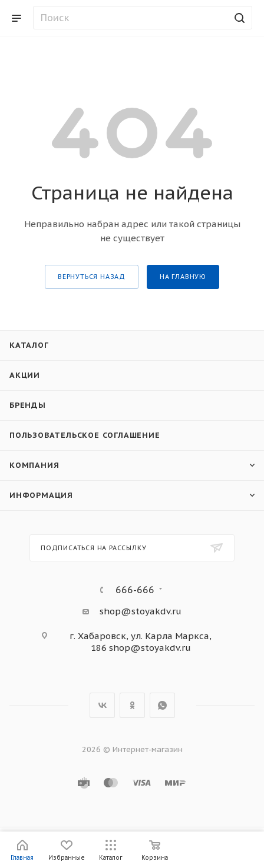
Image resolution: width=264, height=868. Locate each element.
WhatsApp (162, 705)
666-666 (135, 590)
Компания (34, 465)
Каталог (29, 345)
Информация (41, 495)
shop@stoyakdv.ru (141, 611)
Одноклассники (132, 705)
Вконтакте (102, 705)
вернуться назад (92, 277)
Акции (25, 375)
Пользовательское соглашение (85, 435)
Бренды (28, 405)
